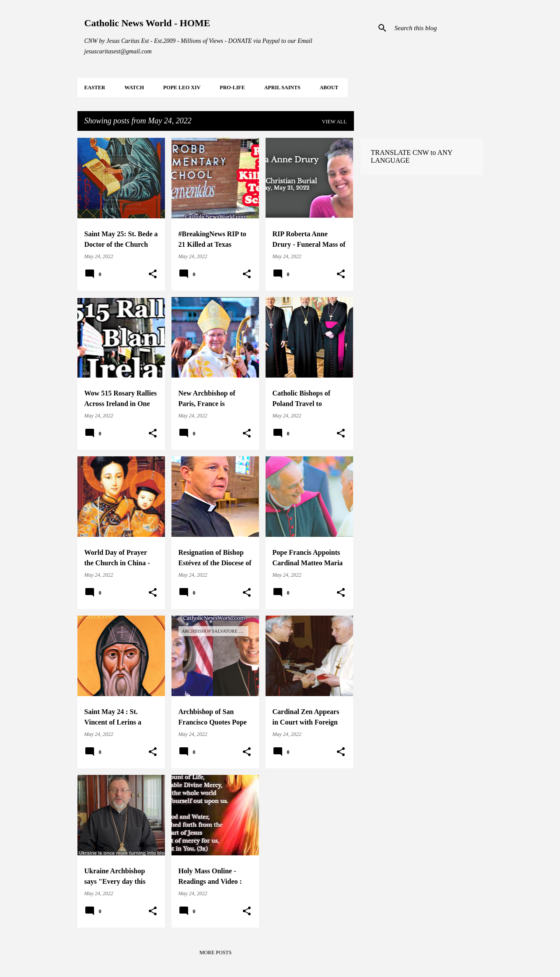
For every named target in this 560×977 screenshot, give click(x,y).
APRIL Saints (282, 88)
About (329, 88)
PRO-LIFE (232, 88)
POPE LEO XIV (182, 88)
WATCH (134, 88)
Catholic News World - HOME (147, 23)
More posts (216, 952)
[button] (153, 274)
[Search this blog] (437, 28)
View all (334, 122)
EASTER (95, 88)
